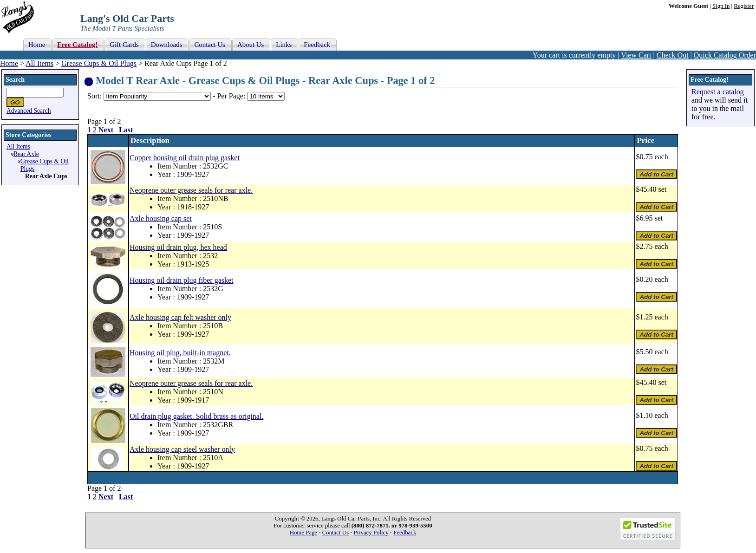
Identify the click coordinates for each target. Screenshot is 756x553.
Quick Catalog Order (725, 55)
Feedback (405, 533)
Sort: (94, 96)
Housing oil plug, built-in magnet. (180, 353)
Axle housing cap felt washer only (180, 317)
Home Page (303, 533)
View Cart (636, 55)
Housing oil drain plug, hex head (178, 247)
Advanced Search (29, 111)
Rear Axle (26, 154)
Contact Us (336, 533)
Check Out (673, 55)
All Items (39, 63)
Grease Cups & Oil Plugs (99, 63)
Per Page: (232, 96)
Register (744, 6)
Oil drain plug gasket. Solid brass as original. (196, 416)
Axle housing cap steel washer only (182, 449)
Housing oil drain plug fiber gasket (182, 280)
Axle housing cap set (161, 218)
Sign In (721, 6)
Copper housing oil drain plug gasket (185, 158)
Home (9, 63)
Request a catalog (718, 92)
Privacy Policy (371, 533)
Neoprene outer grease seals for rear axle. (191, 190)
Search (15, 80)
